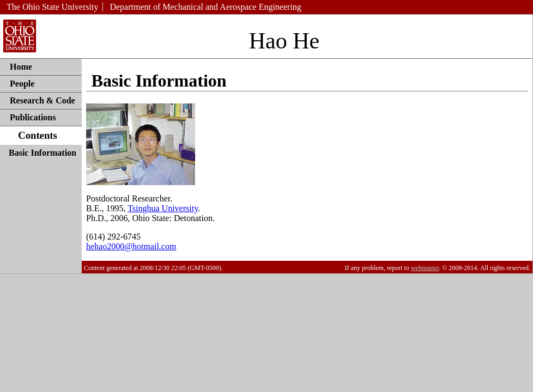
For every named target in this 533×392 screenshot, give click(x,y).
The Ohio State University (52, 7)
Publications (33, 117)
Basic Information (43, 153)
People (22, 84)
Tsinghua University (163, 208)
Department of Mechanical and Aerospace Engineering (205, 7)
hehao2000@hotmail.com (131, 246)
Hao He (284, 41)
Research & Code (43, 100)
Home (21, 67)
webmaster (425, 268)
